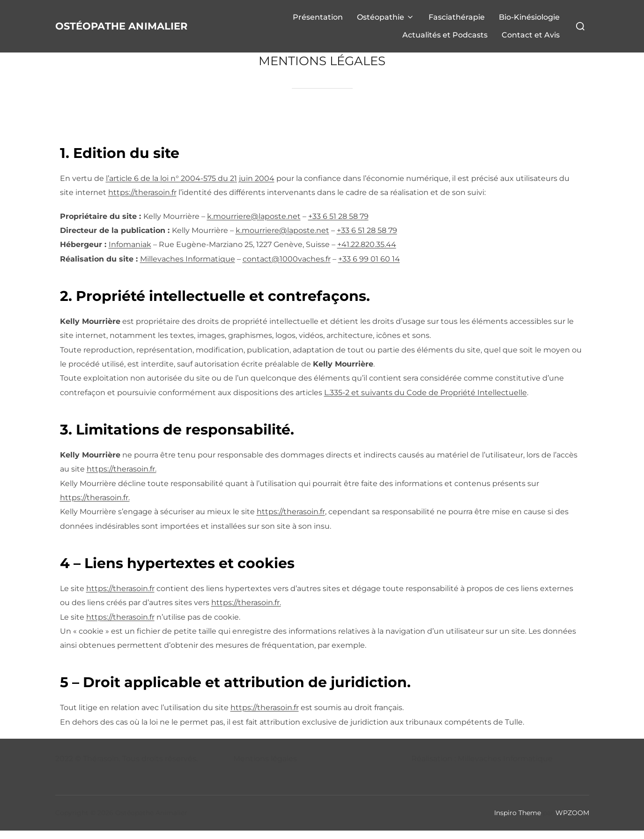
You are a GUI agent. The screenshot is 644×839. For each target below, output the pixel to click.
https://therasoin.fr (142, 201)
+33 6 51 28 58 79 (338, 225)
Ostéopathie (386, 21)
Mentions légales (265, 767)
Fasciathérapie (457, 21)
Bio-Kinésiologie (529, 21)
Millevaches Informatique (188, 267)
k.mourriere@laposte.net (254, 225)
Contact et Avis (531, 39)
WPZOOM (572, 821)
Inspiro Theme (518, 821)
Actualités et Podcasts (445, 39)
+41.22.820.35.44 (367, 253)
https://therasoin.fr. (122, 477)
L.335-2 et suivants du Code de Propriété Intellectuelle (426, 401)
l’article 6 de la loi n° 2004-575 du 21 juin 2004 (190, 187)
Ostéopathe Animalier (101, 30)
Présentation (318, 21)
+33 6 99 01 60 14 (369, 267)
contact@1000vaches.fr (287, 267)
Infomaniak (130, 253)
